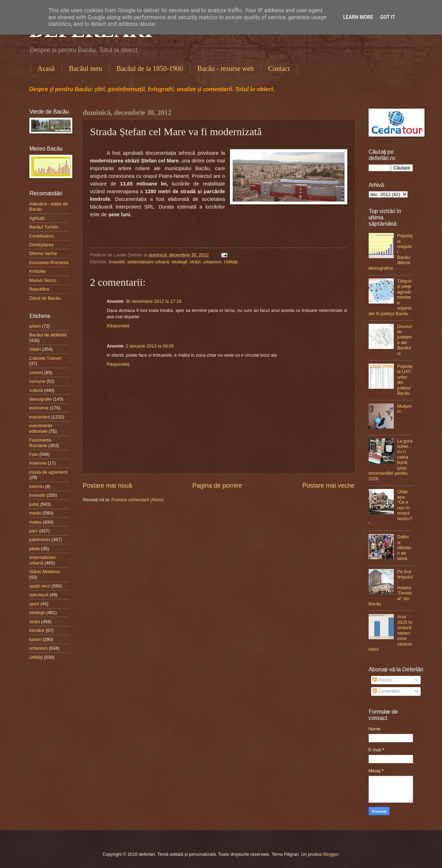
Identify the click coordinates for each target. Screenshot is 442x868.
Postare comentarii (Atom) (138, 500)
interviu (37, 486)
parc (34, 531)
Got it (388, 17)
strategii (179, 262)
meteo (36, 522)
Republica (39, 289)
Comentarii (386, 691)
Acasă (46, 68)
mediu (35, 513)
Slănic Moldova (45, 572)
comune (37, 381)
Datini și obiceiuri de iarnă (404, 548)
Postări (382, 680)
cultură (36, 390)
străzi (195, 262)
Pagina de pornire (217, 486)
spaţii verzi (40, 586)
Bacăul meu (85, 68)
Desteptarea (42, 245)
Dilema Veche (43, 253)
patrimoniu (40, 539)
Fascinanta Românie (40, 443)
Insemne (38, 463)
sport (34, 604)
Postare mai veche (328, 486)
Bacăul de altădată (48, 335)
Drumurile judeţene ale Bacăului (405, 340)
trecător (37, 630)
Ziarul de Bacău (45, 298)
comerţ (36, 373)
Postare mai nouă (107, 486)
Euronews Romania (49, 262)
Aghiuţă (37, 218)
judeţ (34, 504)
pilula (35, 549)
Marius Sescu (43, 280)
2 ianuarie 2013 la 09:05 (150, 346)
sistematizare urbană (148, 262)
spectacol (39, 595)
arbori (35, 326)
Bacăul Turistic (44, 227)
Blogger (331, 854)
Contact (279, 68)
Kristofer (38, 271)
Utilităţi (231, 262)
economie (39, 408)
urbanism (212, 262)
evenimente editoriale (41, 428)
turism (35, 639)
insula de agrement (49, 472)
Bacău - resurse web (226, 68)
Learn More (358, 17)
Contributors (42, 236)
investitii (117, 262)
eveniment (40, 417)
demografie (41, 399)
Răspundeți (118, 326)
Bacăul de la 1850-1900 (150, 68)
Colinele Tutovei (45, 358)
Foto (34, 454)
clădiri (35, 349)
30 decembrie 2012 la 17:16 (153, 301)
